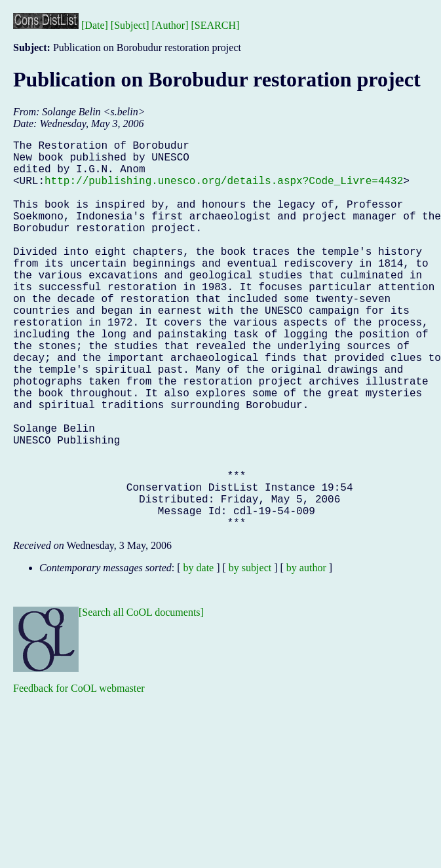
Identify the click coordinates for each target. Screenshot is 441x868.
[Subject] (130, 25)
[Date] (95, 25)
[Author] (170, 25)
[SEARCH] (216, 25)
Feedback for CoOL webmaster (79, 775)
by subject (250, 654)
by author (306, 654)
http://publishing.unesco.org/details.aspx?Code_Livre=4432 (224, 191)
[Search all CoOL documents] (141, 699)
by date (199, 654)
